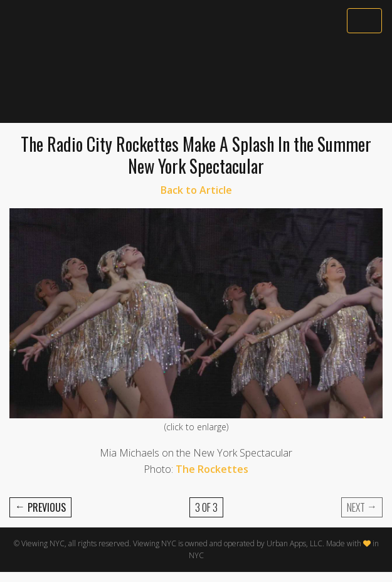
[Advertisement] (196, 80)
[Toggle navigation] (364, 21)
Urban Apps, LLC (294, 543)
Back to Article (196, 190)
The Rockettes (212, 469)
